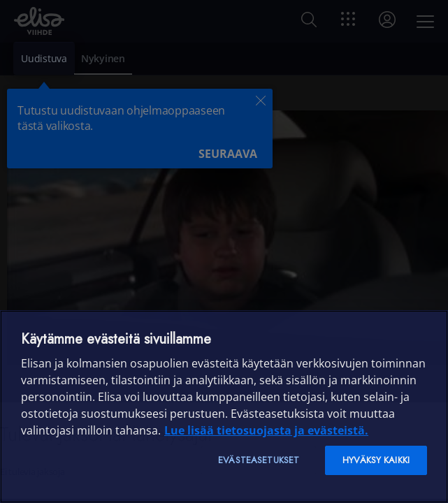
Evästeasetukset (259, 460)
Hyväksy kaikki (376, 460)
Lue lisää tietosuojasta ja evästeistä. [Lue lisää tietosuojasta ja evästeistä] (266, 430)
